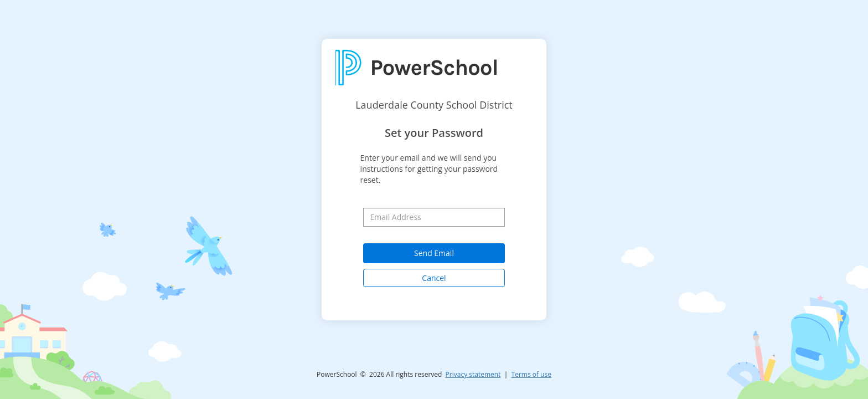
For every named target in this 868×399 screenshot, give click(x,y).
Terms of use (531, 374)
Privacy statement (473, 374)
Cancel (434, 278)
